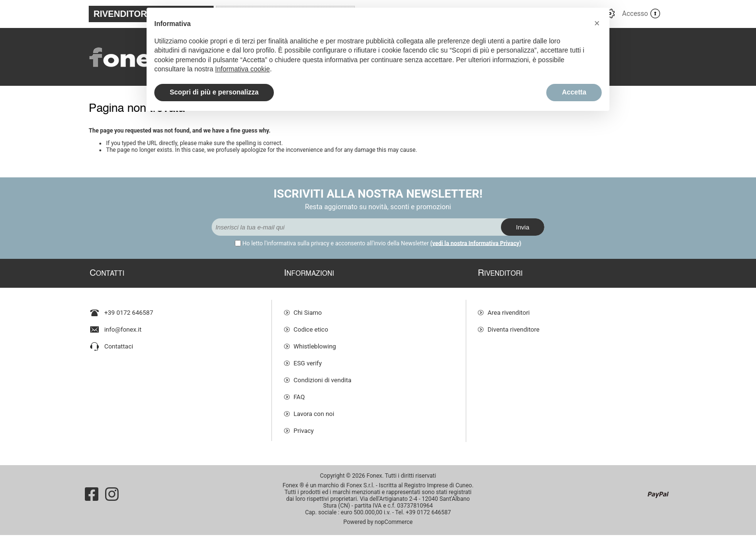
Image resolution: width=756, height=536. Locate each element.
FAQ (299, 393)
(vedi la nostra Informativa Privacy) (476, 243)
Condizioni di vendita (323, 376)
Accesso (635, 13)
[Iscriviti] (356, 227)
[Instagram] (112, 495)
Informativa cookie (243, 69)
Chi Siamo (308, 308)
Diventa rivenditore (513, 325)
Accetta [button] (574, 92)
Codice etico (311, 325)
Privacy (304, 426)
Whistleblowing (315, 342)
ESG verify (308, 359)
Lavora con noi (314, 409)
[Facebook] (92, 495)
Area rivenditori (508, 308)
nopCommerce (394, 523)
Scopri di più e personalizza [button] (214, 92)
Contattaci (119, 342)
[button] (597, 23)
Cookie (303, 443)
